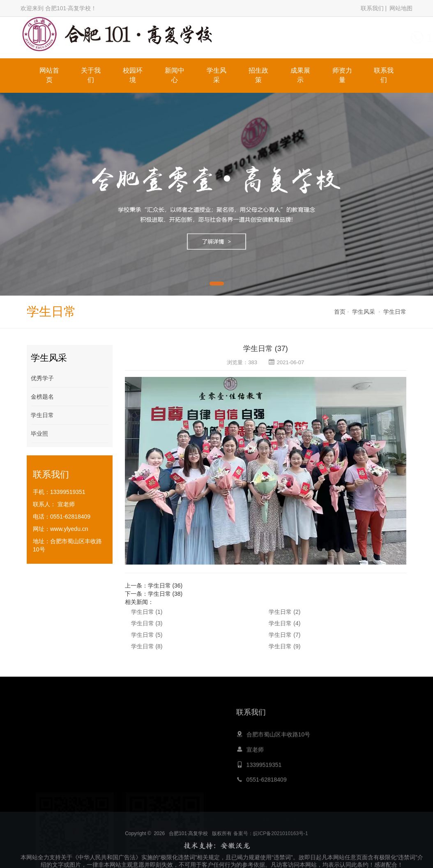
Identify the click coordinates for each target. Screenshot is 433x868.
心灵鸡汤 (156, 814)
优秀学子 (42, 378)
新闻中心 (175, 75)
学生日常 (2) (284, 612)
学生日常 (395, 312)
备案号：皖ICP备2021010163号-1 (271, 852)
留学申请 (308, 814)
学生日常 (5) (147, 635)
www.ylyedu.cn (69, 529)
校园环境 (133, 75)
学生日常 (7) (284, 635)
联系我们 (372, 8)
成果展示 (300, 75)
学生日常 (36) (165, 586)
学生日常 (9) (284, 646)
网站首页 (49, 75)
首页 (340, 312)
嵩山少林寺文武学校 (237, 814)
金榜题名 (42, 397)
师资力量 (342, 75)
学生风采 (216, 75)
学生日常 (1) (147, 612)
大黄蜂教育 (127, 814)
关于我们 (91, 75)
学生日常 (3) (147, 623)
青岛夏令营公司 (190, 814)
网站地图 (401, 8)
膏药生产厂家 (339, 814)
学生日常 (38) (165, 594)
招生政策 (258, 75)
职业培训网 (279, 814)
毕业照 (39, 434)
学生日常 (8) (147, 646)
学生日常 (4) (284, 623)
